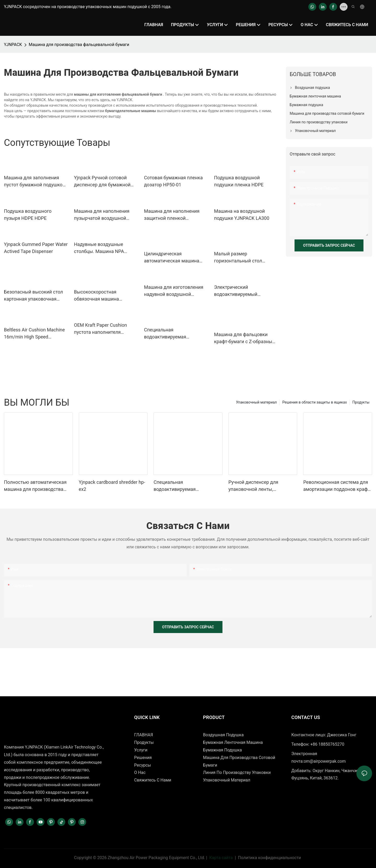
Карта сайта (221, 858)
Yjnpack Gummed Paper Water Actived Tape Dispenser (36, 248)
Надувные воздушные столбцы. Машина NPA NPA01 (99, 248)
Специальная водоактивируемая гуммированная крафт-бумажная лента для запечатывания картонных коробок (174, 334)
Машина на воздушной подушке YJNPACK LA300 (242, 215)
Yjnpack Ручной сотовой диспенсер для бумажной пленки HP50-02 (102, 182)
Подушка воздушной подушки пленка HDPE (239, 181)
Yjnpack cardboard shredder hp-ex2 (112, 486)
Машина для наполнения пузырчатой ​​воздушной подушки (102, 215)
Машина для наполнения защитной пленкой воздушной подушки (172, 215)
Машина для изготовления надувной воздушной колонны (174, 291)
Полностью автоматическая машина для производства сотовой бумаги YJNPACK (35, 486)
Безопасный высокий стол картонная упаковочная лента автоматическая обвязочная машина (33, 296)
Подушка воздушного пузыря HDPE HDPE (28, 215)
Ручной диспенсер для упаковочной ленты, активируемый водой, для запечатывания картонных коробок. (258, 486)
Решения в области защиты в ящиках (315, 402)
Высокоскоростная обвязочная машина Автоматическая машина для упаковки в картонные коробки (103, 296)
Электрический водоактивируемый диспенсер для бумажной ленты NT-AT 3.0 (242, 291)
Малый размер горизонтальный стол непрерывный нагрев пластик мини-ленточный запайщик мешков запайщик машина (242, 258)
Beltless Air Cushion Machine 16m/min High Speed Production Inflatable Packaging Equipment (34, 334)
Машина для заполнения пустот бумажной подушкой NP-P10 (35, 182)
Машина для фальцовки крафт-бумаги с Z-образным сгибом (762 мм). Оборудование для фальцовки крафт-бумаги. (245, 338)
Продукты (361, 402)
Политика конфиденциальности (269, 858)
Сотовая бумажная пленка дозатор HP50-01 (174, 181)
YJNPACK (13, 45)
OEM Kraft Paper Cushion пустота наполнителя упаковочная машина (100, 329)
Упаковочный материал (256, 402)
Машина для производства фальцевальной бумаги (79, 45)
